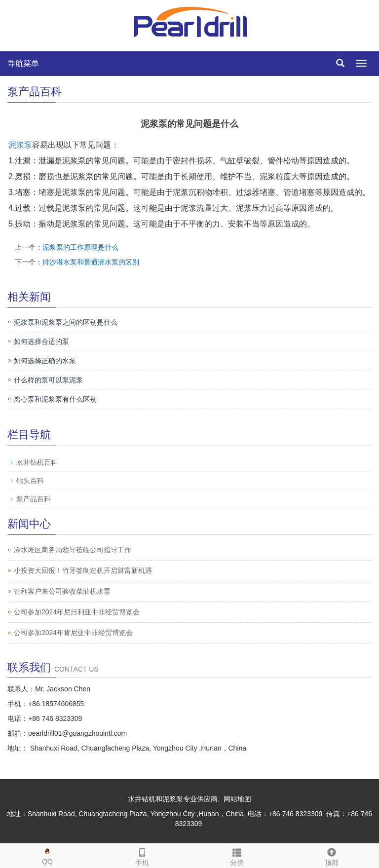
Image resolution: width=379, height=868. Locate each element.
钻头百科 (30, 481)
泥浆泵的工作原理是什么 (80, 247)
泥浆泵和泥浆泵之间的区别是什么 (66, 322)
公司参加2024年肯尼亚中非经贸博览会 (73, 633)
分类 (237, 855)
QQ (47, 854)
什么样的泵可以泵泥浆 (48, 380)
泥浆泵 (20, 145)
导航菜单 (23, 63)
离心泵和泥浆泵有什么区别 (55, 399)
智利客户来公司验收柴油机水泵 (62, 591)
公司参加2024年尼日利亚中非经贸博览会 (77, 612)
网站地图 (237, 799)
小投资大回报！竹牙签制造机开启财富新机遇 (83, 570)
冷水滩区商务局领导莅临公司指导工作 (73, 550)
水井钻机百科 (37, 462)
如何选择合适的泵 (41, 341)
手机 (142, 855)
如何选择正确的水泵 (45, 361)
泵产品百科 (34, 499)
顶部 (332, 855)
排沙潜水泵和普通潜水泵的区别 (91, 262)
